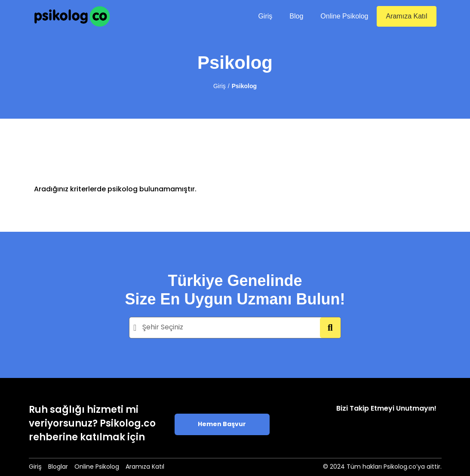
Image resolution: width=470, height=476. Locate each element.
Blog (296, 16)
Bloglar (58, 467)
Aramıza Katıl (406, 16)
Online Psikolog (344, 16)
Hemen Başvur (222, 425)
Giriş (265, 16)
